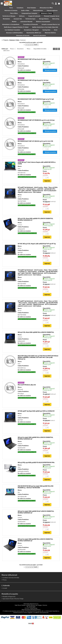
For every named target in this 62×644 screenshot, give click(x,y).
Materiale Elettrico (32, 42)
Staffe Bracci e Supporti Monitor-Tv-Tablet (42, 32)
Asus (19, 478)
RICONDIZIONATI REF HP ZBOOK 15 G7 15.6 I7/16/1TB (35, 152)
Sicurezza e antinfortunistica (51, 39)
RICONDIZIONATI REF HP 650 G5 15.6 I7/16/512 (33, 91)
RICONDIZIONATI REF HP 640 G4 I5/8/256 (32, 70)
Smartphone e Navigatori (10, 39)
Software (31, 18)
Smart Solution (32, 8)
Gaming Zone (26, 39)
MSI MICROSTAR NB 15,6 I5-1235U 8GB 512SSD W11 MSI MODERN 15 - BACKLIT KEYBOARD (36, 498)
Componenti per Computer (29, 15)
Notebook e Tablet (47, 15)
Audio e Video (25, 12)
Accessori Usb (40, 22)
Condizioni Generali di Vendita (11, 589)
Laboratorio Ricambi (49, 25)
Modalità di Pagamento (9, 608)
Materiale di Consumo (9, 12)
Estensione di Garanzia (49, 42)
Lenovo (20, 236)
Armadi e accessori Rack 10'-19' (16, 32)
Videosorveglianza (54, 12)
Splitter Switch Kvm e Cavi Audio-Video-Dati (21, 36)
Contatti (5, 600)
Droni (36, 39)
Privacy (5, 591)
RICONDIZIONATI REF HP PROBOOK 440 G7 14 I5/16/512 (36, 131)
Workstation (27, 22)
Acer (19, 179)
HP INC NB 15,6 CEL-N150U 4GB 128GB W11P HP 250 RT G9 (37, 254)
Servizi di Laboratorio (31, 46)
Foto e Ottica (13, 15)
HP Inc (20, 208)
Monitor (36, 25)
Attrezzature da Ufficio (48, 8)
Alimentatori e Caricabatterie (31, 29)
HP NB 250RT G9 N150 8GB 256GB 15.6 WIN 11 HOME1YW (36, 422)
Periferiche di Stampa (18, 18)
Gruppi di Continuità (45, 18)
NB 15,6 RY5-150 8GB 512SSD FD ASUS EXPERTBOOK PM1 (36, 474)
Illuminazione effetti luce (14, 42)
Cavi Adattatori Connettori (46, 36)
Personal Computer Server (11, 22)
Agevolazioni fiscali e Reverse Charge (13, 610)
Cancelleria (20, 8)
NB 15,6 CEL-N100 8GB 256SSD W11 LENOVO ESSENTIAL (36, 343)
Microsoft (20, 400)
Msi (19, 503)
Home (10, 8)
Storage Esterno (12, 25)
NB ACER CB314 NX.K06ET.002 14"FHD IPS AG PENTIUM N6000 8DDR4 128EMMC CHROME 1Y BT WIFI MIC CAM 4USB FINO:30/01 (38, 368)
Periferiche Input (54, 22)
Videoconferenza (38, 12)
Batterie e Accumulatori (10, 29)
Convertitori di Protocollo (51, 29)
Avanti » (36, 55)
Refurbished (21, 75)
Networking (25, 25)
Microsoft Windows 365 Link (27, 396)
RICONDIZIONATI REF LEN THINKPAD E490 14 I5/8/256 (36, 110)
